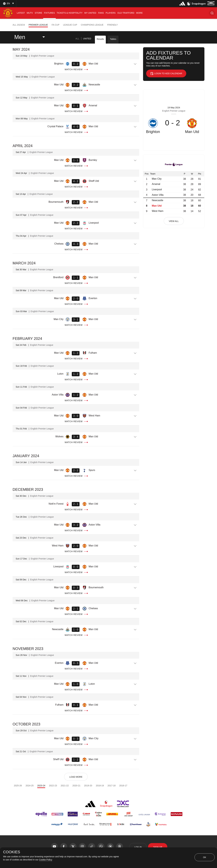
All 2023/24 (19, 25)
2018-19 (100, 786)
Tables (113, 39)
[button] (212, 13)
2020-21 (76, 786)
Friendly (112, 25)
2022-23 (53, 786)
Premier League (38, 25)
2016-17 (123, 786)
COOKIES (12, 852)
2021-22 (65, 786)
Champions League (92, 25)
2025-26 (18, 786)
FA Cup (55, 25)
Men (20, 37)
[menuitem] (21, 13)
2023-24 (41, 786)
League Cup (70, 25)
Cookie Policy (46, 860)
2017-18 (111, 786)
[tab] (77, 39)
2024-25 (30, 786)
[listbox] (8, 3)
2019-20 (88, 786)
